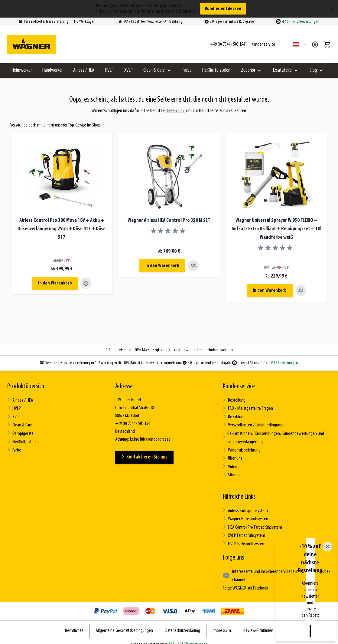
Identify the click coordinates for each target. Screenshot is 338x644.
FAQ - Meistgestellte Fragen (247, 408)
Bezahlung (234, 416)
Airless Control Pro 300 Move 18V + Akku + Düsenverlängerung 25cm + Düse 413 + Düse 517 (62, 229)
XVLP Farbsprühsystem (243, 529)
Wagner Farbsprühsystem (246, 514)
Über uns (232, 455)
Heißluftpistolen (216, 70)
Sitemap (232, 471)
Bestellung (234, 400)
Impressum (222, 623)
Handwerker (52, 70)
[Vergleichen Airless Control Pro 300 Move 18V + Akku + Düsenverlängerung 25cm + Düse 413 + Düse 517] (87, 283)
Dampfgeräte (20, 431)
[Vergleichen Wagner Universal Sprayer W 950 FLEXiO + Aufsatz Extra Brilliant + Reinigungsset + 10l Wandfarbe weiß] (302, 291)
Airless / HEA (84, 70)
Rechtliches (74, 623)
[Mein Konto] (315, 44)
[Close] (327, 596)
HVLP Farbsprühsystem (244, 537)
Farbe (187, 70)
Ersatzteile (282, 70)
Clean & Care (154, 70)
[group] (169, 231)
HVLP (109, 70)
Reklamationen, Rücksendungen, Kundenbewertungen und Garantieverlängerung (272, 435)
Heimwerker (22, 70)
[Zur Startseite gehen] (31, 44)
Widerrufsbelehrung (241, 447)
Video (230, 463)
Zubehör (248, 70)
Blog (313, 70)
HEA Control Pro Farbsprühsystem (252, 522)
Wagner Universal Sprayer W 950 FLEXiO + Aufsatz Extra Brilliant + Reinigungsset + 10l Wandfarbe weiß (276, 229)
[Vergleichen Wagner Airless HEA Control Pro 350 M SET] (194, 266)
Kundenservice (239, 386)
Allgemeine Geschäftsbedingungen (124, 623)
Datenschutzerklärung (183, 623)
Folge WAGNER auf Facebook (245, 580)
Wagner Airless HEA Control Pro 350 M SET (169, 220)
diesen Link (175, 111)
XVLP (128, 70)
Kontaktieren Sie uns (145, 457)
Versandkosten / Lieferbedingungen (254, 424)
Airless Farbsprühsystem (245, 506)
